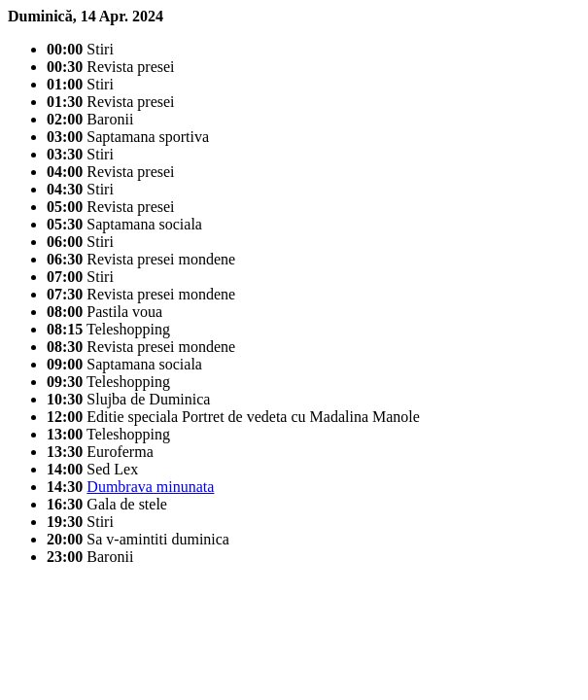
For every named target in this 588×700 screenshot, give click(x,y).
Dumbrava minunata (150, 487)
